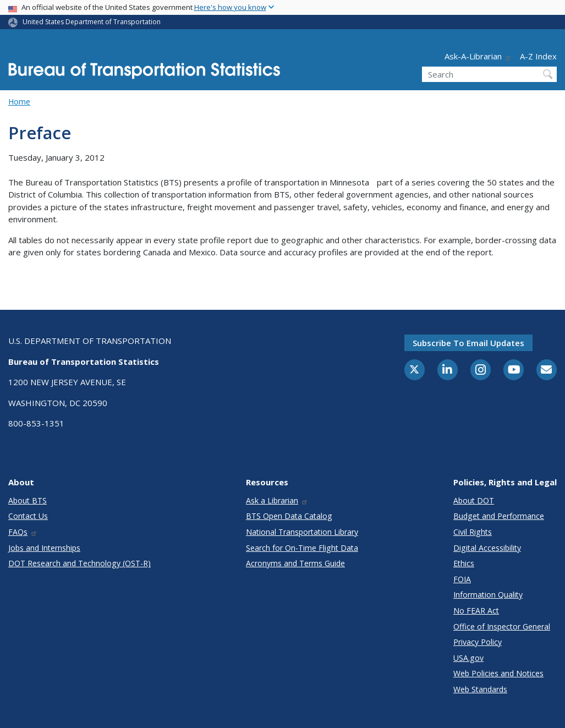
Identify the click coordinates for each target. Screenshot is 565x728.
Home (19, 102)
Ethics (464, 563)
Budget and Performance (499, 516)
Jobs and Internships (44, 548)
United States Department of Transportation (92, 22)
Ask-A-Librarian (478, 56)
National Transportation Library (302, 532)
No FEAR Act (476, 611)
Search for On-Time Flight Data (302, 548)
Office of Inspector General (502, 626)
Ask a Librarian (277, 500)
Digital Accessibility (487, 548)
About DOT (474, 500)
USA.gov (468, 658)
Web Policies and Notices (498, 673)
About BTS (28, 500)
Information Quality (488, 595)
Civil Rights (473, 532)
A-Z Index (538, 56)
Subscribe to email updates (468, 343)
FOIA (462, 579)
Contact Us (28, 516)
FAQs (23, 532)
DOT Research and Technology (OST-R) (79, 563)
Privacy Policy (478, 642)
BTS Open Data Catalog (289, 516)
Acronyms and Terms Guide (295, 563)
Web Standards (480, 689)
